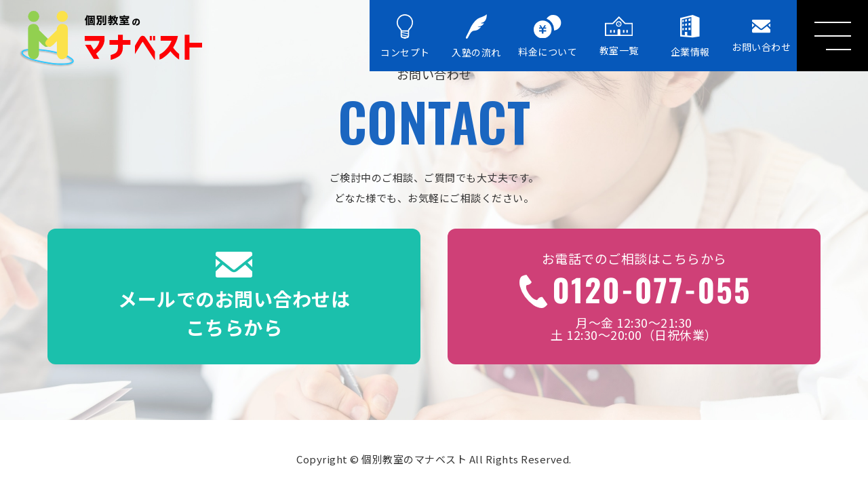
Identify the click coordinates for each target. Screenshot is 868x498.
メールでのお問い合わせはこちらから (234, 296)
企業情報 (690, 36)
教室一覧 (619, 36)
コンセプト (405, 37)
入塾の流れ (476, 37)
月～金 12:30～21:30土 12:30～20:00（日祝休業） (634, 296)
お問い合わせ (761, 36)
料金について (548, 37)
